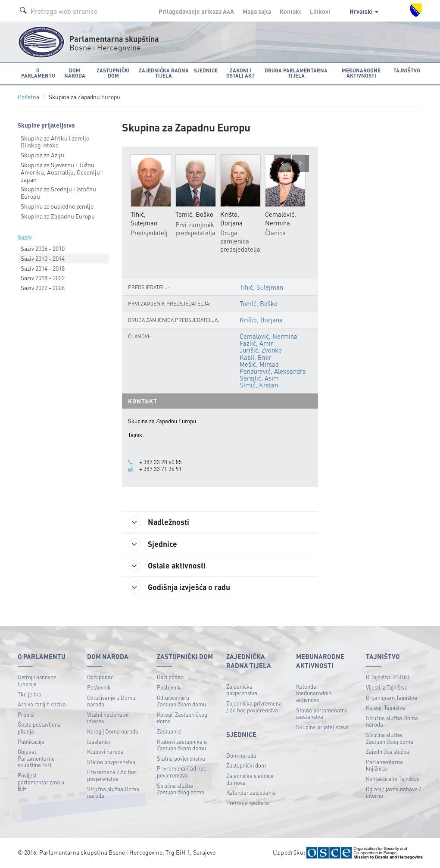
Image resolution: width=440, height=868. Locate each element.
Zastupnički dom (246, 765)
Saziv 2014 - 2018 (43, 268)
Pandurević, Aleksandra (273, 371)
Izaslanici (98, 742)
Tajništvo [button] (407, 70)
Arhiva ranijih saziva (42, 704)
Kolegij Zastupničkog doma (182, 718)
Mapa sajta (257, 11)
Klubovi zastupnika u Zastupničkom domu (182, 745)
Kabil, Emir (256, 357)
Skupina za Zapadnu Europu (58, 216)
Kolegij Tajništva (385, 707)
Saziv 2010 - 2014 (43, 258)
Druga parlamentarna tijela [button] (296, 73)
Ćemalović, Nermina (268, 336)
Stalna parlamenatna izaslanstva (322, 713)
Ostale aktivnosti (167, 566)
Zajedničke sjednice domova (250, 779)
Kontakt (290, 11)
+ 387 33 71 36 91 (161, 469)
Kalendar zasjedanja (251, 792)
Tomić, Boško (259, 303)
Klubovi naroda (105, 751)
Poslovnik (99, 687)
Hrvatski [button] (364, 11)
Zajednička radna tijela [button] (164, 73)
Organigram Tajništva (392, 698)
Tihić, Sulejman (261, 287)
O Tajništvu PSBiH (387, 677)
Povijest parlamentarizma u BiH (41, 782)
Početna (28, 97)
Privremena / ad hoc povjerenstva (181, 772)
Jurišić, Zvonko (261, 350)
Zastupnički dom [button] (113, 73)
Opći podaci (101, 677)
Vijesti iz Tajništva (387, 687)
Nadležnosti (159, 522)
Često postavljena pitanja (39, 728)
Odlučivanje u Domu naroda (111, 701)
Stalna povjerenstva (111, 762)
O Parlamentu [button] (38, 73)
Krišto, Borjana (261, 320)
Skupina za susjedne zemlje (57, 206)
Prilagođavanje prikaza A (196, 11)
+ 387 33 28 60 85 (161, 462)
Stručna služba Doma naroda (113, 792)
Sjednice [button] (206, 70)
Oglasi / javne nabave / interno (393, 792)
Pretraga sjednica (248, 803)
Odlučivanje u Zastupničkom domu (181, 701)
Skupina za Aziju (42, 155)
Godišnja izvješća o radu (179, 587)
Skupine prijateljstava (322, 727)
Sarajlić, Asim (259, 378)
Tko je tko (30, 694)
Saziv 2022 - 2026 (43, 287)
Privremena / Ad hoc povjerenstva (112, 775)
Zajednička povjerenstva (242, 690)
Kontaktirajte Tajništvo (393, 779)
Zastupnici (169, 731)
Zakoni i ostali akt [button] (240, 73)
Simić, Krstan (259, 385)
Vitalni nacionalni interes (108, 718)
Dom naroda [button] (75, 73)
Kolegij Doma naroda (113, 731)
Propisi (26, 714)
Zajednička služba (388, 751)
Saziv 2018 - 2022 (43, 278)
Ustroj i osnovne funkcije (37, 680)
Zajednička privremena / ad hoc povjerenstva (254, 707)
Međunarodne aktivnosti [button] (361, 73)
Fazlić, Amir (256, 343)
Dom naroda (241, 755)
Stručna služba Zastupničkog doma (181, 789)
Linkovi (320, 11)
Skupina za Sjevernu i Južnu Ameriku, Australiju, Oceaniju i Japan (62, 172)
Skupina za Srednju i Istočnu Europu (58, 192)
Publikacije (31, 742)
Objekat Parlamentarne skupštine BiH (36, 758)
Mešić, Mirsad (259, 364)
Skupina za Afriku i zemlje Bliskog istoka (55, 142)
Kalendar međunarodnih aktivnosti (314, 693)
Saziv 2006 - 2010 (43, 248)
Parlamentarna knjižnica (384, 765)
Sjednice (153, 544)
